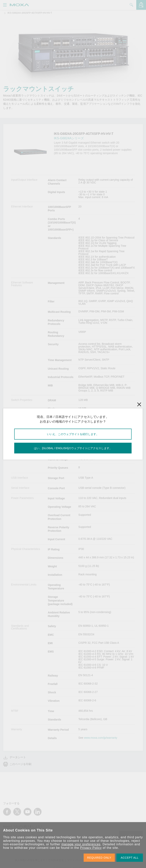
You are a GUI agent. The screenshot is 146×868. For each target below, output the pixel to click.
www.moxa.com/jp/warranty (101, 738)
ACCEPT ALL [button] (130, 858)
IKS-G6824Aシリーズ (69, 138)
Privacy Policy (91, 848)
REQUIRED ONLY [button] (99, 858)
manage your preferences (81, 844)
